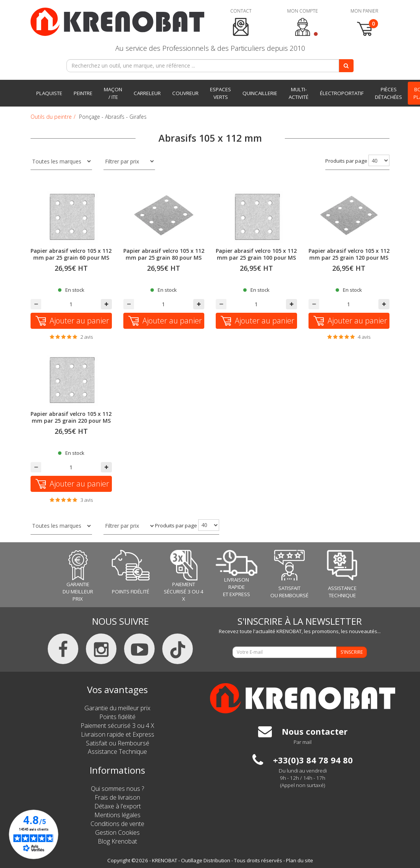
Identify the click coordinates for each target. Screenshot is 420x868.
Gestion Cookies (117, 832)
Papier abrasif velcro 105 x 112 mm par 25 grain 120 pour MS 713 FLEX (349, 258)
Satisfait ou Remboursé (118, 743)
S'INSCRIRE (352, 652)
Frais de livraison (117, 797)
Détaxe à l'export (118, 806)
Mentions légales (117, 815)
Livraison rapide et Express (118, 734)
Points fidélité (117, 717)
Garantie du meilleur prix (117, 708)
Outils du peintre (51, 117)
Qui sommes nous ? (117, 789)
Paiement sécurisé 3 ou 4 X (117, 726)
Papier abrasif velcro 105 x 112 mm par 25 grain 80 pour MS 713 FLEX (164, 258)
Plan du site (300, 860)
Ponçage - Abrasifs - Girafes (113, 117)
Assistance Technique (117, 752)
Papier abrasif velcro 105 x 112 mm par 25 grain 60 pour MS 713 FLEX (71, 258)
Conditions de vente (117, 824)
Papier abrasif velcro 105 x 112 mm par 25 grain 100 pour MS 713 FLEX (256, 258)
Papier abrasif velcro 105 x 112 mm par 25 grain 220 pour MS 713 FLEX (71, 421)
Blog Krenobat (117, 841)
